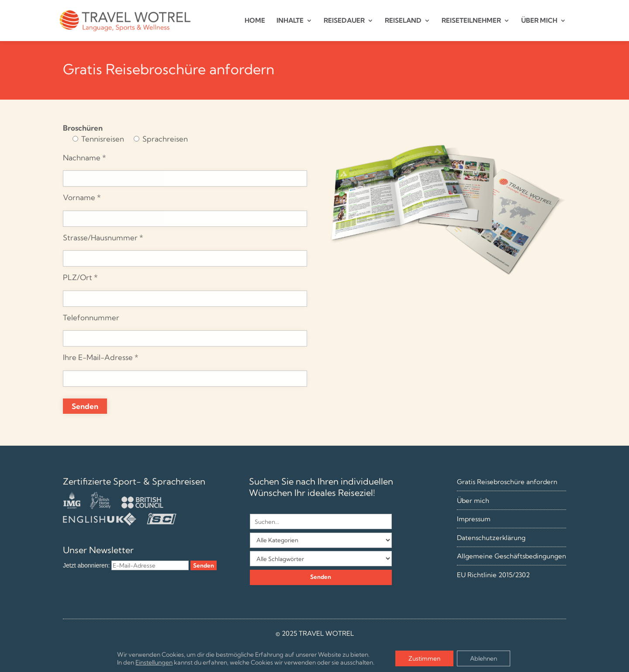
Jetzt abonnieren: (86, 565)
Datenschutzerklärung (491, 538)
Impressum (474, 519)
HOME (255, 21)
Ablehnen (484, 658)
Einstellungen (154, 662)
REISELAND (403, 21)
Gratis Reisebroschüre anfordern (507, 482)
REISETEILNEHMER (471, 21)
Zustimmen (424, 658)
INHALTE (290, 21)
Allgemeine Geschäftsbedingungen (511, 556)
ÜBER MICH (539, 21)
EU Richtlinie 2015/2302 (493, 575)
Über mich (473, 501)
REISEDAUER (344, 21)
